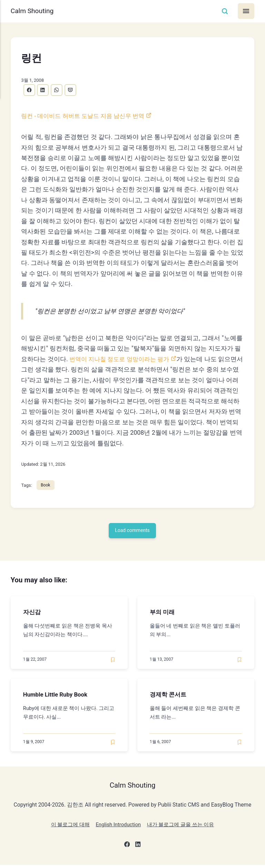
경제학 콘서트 (169, 697)
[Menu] (246, 11)
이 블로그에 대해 (67, 827)
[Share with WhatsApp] (59, 90)
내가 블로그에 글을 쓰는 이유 (183, 827)
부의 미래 (163, 614)
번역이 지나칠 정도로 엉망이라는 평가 (122, 360)
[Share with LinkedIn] (44, 90)
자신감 (32, 614)
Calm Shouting (34, 11)
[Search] (224, 11)
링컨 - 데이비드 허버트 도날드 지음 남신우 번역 (86, 116)
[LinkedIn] (139, 849)
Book (46, 486)
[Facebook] (126, 849)
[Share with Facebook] (30, 90)
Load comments (133, 532)
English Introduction (117, 827)
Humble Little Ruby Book (57, 697)
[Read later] (113, 662)
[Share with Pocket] (73, 90)
